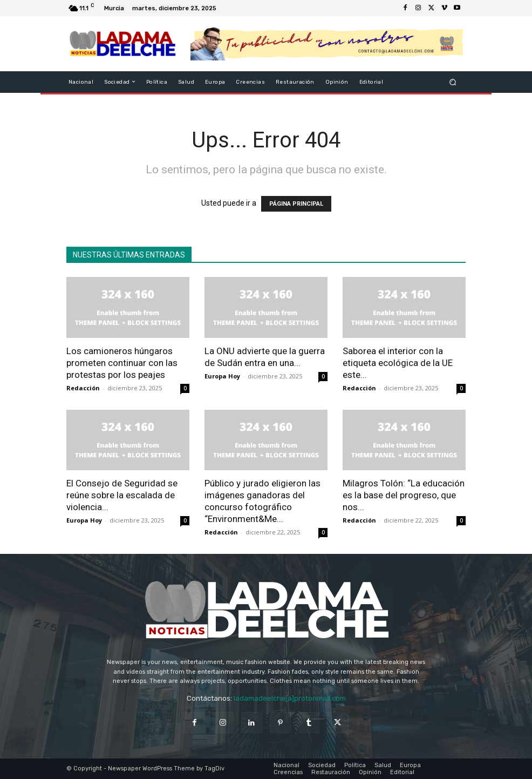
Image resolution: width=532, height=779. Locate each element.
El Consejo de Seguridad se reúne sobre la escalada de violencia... (122, 495)
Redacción (83, 388)
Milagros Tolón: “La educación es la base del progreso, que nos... (404, 495)
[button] (453, 82)
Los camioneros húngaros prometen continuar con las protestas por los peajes (122, 363)
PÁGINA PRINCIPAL (296, 204)
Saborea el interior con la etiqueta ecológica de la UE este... (398, 363)
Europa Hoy (222, 376)
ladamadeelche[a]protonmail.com (290, 698)
